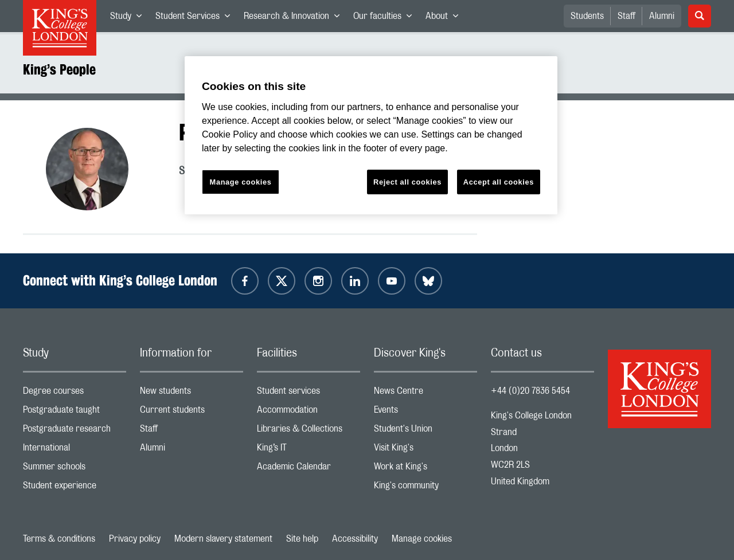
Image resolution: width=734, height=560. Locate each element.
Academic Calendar (309, 469)
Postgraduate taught (75, 412)
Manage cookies (422, 539)
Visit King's (425, 450)
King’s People (59, 69)
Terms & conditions (59, 539)
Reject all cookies (407, 182)
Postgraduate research (75, 431)
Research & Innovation (295, 18)
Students (587, 16)
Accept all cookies (499, 182)
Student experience (75, 488)
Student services (309, 393)
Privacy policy (135, 539)
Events (425, 412)
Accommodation (309, 412)
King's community (425, 488)
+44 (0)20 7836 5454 (530, 391)
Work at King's (425, 469)
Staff (626, 16)
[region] (371, 136)
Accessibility (355, 539)
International (75, 450)
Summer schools (75, 469)
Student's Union (425, 431)
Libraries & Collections (309, 431)
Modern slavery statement (223, 539)
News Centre (425, 393)
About (445, 18)
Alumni (662, 16)
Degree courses (75, 393)
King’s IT (309, 450)
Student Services (196, 18)
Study (129, 18)
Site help (302, 539)
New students (192, 393)
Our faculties (386, 18)
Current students (192, 412)
